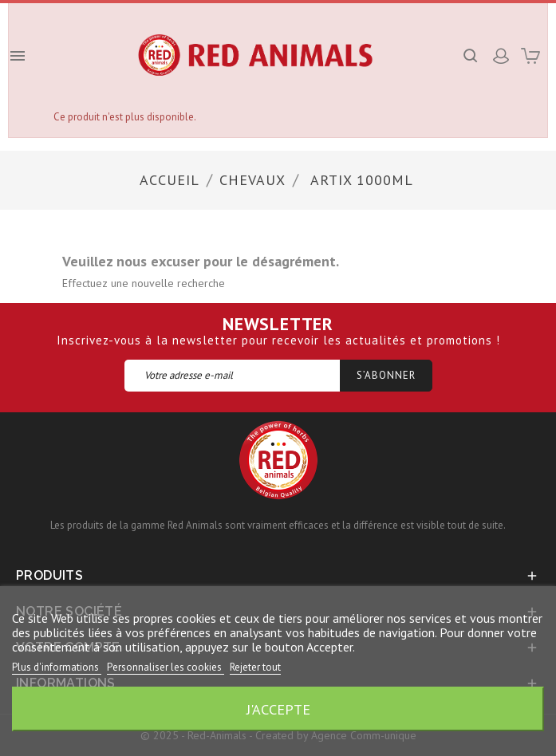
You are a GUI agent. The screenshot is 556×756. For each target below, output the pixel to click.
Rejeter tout (255, 667)
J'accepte (278, 709)
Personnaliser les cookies (166, 667)
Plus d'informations (57, 667)
